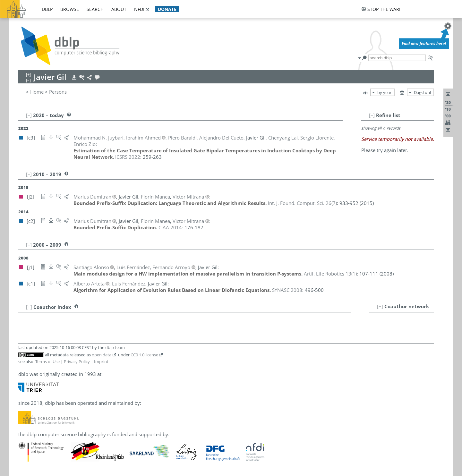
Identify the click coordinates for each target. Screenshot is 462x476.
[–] (372, 115)
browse (70, 9)
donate (167, 9)
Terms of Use (47, 361)
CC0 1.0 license (144, 355)
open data (102, 355)
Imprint (101, 361)
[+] (380, 306)
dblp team (115, 347)
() (302, 203)
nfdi (139, 9)
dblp (47, 9)
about (119, 9)
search (95, 9)
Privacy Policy (77, 361)
